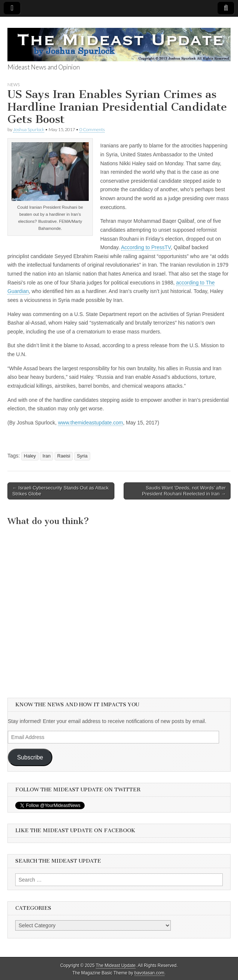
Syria (82, 456)
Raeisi (64, 456)
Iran (46, 456)
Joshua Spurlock (29, 129)
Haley (30, 456)
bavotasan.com (149, 973)
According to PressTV (146, 247)
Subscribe (30, 757)
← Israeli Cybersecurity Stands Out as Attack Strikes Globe (60, 491)
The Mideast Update (116, 966)
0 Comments (92, 129)
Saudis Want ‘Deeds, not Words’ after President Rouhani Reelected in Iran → (184, 491)
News (14, 84)
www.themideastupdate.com (90, 423)
